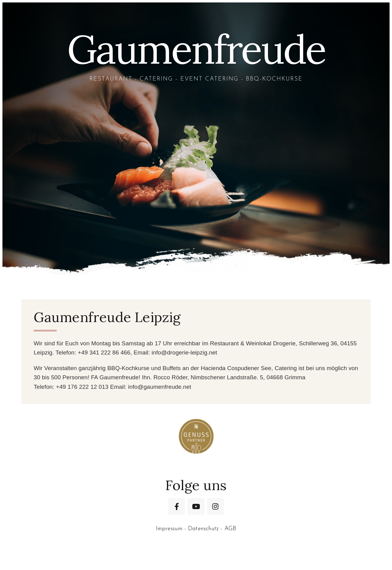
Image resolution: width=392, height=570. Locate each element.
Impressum (169, 529)
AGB (230, 529)
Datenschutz (203, 529)
